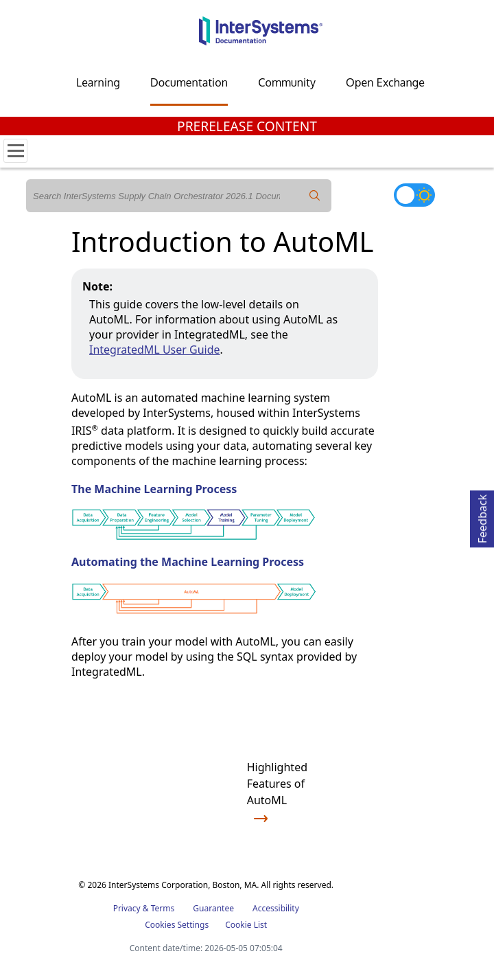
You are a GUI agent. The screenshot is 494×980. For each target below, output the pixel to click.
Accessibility (276, 908)
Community (287, 82)
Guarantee (213, 908)
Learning (98, 82)
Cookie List (246, 925)
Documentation (189, 82)
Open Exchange (385, 82)
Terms (163, 908)
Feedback (482, 517)
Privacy (127, 908)
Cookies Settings (177, 925)
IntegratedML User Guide (155, 350)
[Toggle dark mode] (414, 195)
